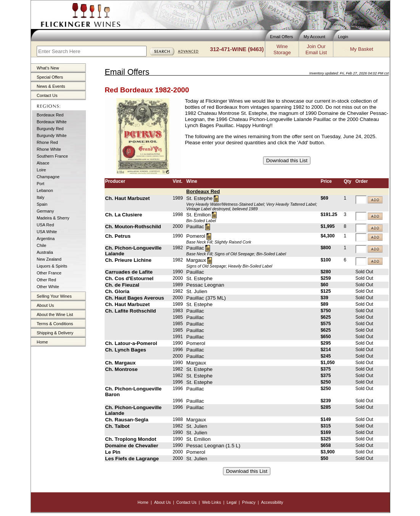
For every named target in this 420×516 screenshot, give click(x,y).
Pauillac (195, 227)
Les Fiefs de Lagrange (132, 459)
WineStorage (282, 49)
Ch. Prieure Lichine (128, 260)
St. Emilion (199, 215)
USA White (47, 232)
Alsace (43, 163)
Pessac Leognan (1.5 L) (213, 446)
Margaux (196, 260)
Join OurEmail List (316, 49)
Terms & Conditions (55, 324)
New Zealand (49, 259)
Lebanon (45, 190)
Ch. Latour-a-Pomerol (131, 343)
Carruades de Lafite (129, 272)
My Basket (362, 49)
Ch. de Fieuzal (122, 285)
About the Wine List (55, 314)
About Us (45, 305)
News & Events (51, 86)
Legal (231, 502)
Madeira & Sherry (53, 218)
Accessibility (272, 502)
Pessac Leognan (205, 285)
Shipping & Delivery (55, 333)
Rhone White (49, 149)
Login (343, 37)
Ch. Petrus (118, 236)
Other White (48, 287)
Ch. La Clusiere (124, 215)
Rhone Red (47, 142)
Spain (42, 204)
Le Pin (113, 452)
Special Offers (50, 77)
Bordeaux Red (50, 115)
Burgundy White (52, 135)
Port (40, 184)
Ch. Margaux (120, 363)
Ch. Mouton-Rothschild (133, 227)
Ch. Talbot (117, 426)
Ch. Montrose (121, 369)
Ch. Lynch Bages (126, 350)
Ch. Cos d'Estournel (129, 278)
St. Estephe (199, 198)
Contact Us (47, 95)
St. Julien (197, 291)
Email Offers (281, 37)
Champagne (48, 177)
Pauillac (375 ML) (206, 298)
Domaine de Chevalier (132, 446)
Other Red (46, 280)
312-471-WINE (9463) (237, 49)
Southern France (52, 156)
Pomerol (196, 236)
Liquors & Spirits (52, 266)
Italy (40, 197)
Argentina (46, 239)
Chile (41, 245)
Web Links (212, 502)
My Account (314, 37)
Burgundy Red (50, 129)
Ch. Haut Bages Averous (135, 298)
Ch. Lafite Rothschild (130, 311)
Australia (45, 252)
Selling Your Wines (54, 296)
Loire (41, 170)
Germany (45, 211)
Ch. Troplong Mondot (131, 439)
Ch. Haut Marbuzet (127, 198)
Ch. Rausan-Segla (127, 420)
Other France (49, 273)
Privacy (249, 502)
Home (42, 342)
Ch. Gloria (117, 291)
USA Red (45, 225)
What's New (48, 68)
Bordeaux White (52, 122)
